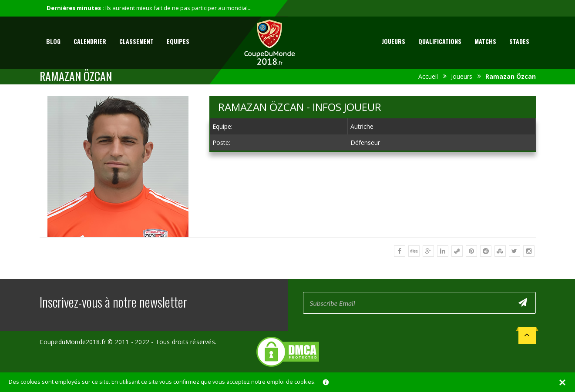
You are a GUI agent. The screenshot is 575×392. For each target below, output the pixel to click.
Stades (519, 41)
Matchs (485, 41)
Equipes (178, 41)
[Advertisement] (373, 223)
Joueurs (393, 41)
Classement (136, 41)
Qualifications (440, 41)
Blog (53, 41)
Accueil (428, 76)
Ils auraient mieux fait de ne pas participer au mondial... (178, 8)
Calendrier (90, 41)
